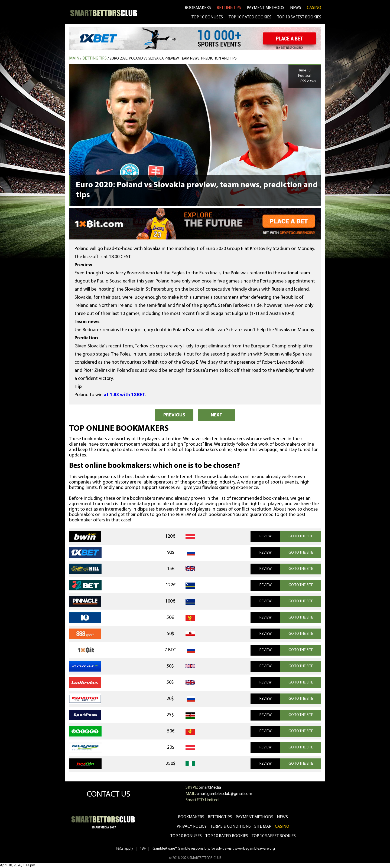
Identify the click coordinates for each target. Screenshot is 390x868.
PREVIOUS (174, 415)
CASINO (314, 8)
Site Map (263, 827)
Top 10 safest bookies (274, 836)
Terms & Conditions (230, 827)
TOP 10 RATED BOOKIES (250, 17)
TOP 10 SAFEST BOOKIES (299, 17)
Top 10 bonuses (186, 836)
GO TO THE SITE (301, 536)
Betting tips (95, 58)
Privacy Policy (192, 827)
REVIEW (266, 536)
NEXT (217, 415)
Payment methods (266, 8)
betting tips (229, 8)
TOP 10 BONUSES (207, 17)
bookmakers (198, 8)
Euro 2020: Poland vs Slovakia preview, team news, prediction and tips (173, 59)
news (296, 8)
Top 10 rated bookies (227, 836)
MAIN (74, 58)
